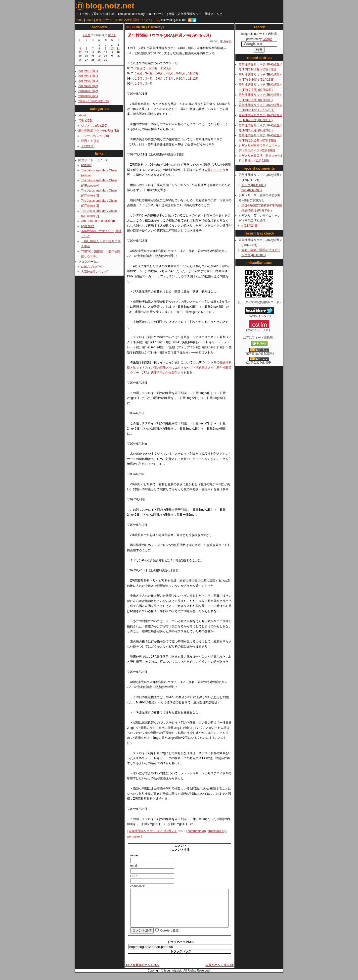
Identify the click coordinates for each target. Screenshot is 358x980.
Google (267, 39)
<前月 (87, 35)
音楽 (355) (85, 121)
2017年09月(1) (88, 81)
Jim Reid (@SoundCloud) (98, 221)
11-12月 (166, 68)
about (82, 115)
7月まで (140, 68)
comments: (138, 886)
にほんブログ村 (91, 267)
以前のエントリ (215, 170)
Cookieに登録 (169, 938)
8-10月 (153, 68)
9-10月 (180, 73)
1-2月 (139, 73)
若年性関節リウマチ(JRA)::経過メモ (153, 831)
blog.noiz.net (105, 6)
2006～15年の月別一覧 (94, 101)
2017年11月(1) (88, 76)
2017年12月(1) (88, 71)
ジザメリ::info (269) (94, 126)
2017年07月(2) (88, 86)
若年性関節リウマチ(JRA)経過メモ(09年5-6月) (169, 35)
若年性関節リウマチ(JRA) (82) (99, 131)
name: (134, 855)
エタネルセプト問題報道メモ (194, 368)
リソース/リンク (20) (95, 136)
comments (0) (197, 831)
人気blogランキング (94, 272)
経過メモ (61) (90, 141)
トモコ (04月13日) (254, 185)
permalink (134, 836)
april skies (88, 226)
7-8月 (169, 73)
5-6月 (159, 73)
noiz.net (86, 165)
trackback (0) (217, 831)
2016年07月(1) (88, 96)
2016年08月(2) (88, 91)
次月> (112, 35)
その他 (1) (88, 146)
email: (134, 866)
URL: (134, 876)
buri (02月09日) (252, 190)
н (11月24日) (250, 226)
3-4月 (149, 73)
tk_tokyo (226, 41)
